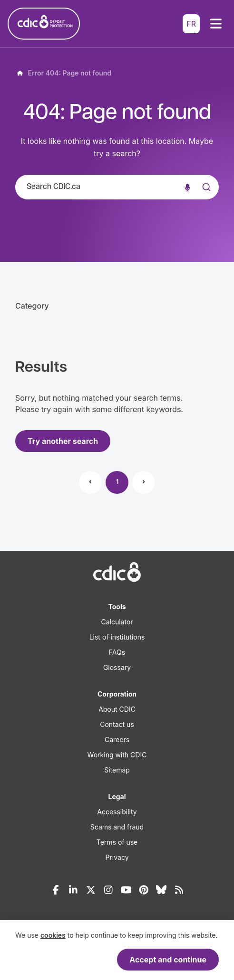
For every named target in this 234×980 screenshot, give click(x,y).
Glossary (117, 667)
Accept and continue (168, 960)
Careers (117, 740)
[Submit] (205, 197)
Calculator (117, 622)
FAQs (117, 652)
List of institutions (117, 637)
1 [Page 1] (117, 482)
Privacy (117, 857)
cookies (53, 935)
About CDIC (117, 709)
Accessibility (117, 812)
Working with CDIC (117, 755)
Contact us (117, 724)
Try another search (63, 441)
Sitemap (117, 770)
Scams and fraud (117, 827)
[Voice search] (187, 187)
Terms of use (117, 842)
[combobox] (117, 187)
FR (191, 24)
